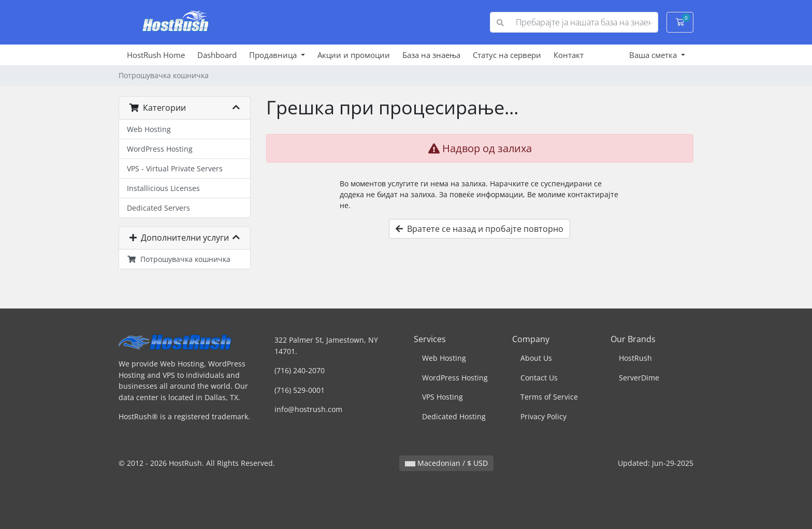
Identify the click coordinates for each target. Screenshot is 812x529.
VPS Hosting (443, 397)
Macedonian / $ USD (446, 463)
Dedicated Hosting (454, 416)
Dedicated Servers (158, 208)
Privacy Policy (543, 416)
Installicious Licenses (163, 188)
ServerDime (639, 378)
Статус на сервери (507, 55)
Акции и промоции (354, 55)
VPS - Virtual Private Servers (175, 168)
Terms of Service (549, 397)
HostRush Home (156, 55)
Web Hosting (149, 129)
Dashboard (217, 55)
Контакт (569, 55)
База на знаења (431, 55)
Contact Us (539, 378)
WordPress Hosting (160, 149)
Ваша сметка (654, 55)
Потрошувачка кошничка (179, 259)
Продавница (274, 55)
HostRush (635, 358)
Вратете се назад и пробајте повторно (480, 229)
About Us (536, 358)
